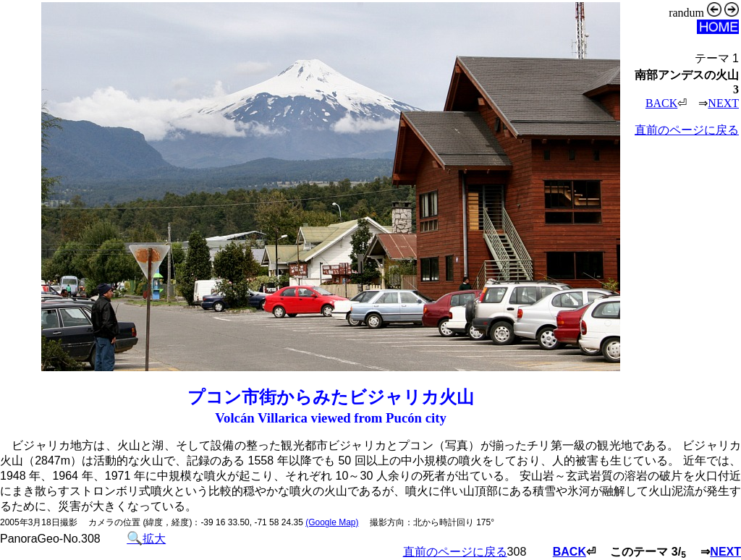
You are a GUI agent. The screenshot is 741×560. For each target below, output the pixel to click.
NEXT (723, 103)
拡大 (146, 539)
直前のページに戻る (687, 130)
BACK (661, 103)
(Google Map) (332, 522)
